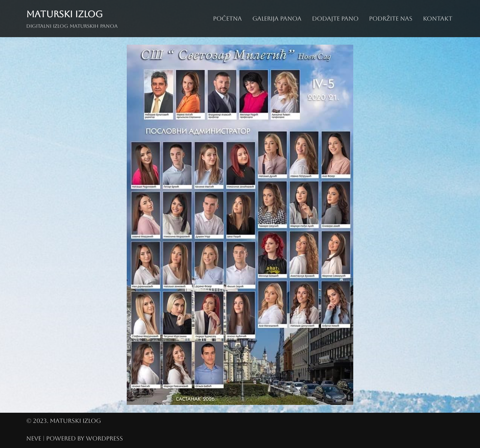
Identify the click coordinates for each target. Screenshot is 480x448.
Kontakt (438, 19)
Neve (34, 438)
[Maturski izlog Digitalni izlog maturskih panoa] (72, 19)
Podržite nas (391, 19)
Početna (227, 19)
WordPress (104, 438)
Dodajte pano (335, 19)
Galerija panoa (277, 19)
